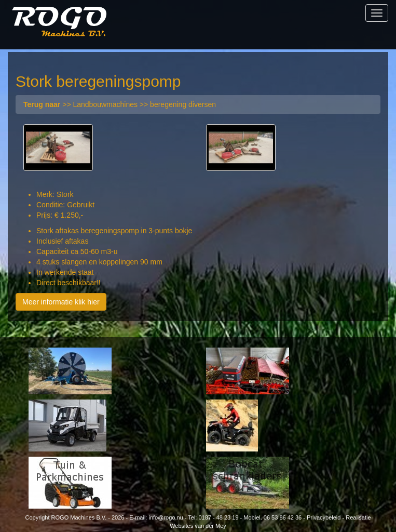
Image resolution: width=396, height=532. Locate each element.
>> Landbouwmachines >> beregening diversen (120, 104)
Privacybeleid (324, 517)
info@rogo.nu (166, 517)
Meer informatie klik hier (61, 302)
